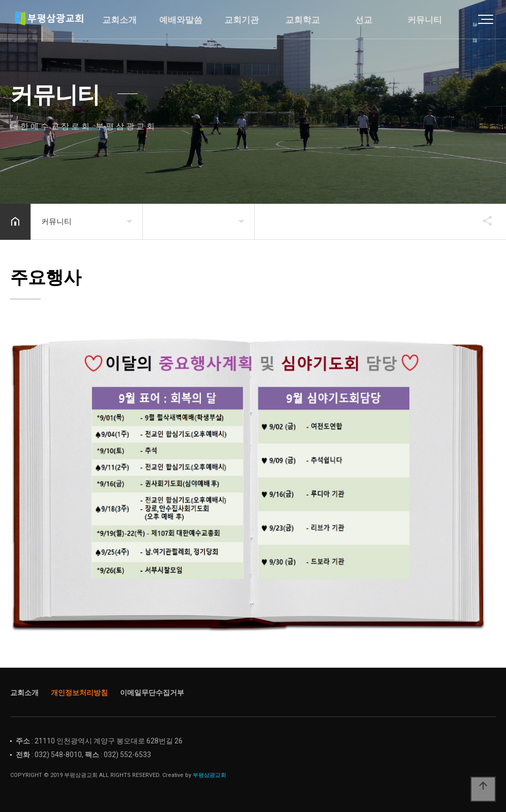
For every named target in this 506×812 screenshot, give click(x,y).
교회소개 (120, 20)
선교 (364, 20)
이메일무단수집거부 (152, 693)
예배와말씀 (181, 20)
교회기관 (242, 20)
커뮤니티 (425, 20)
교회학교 (303, 20)
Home (58, 20)
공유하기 (483, 221)
